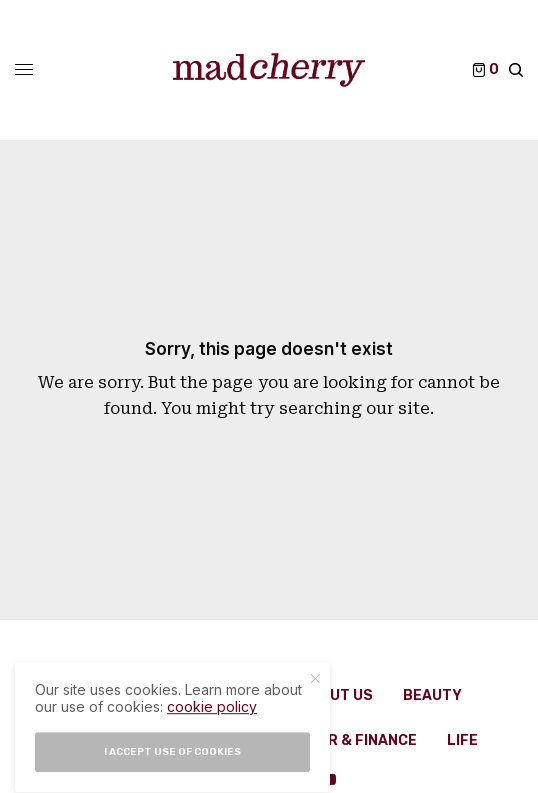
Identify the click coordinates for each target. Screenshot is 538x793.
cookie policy (212, 721)
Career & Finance (348, 740)
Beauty (432, 695)
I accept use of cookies (172, 766)
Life (462, 740)
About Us (336, 695)
